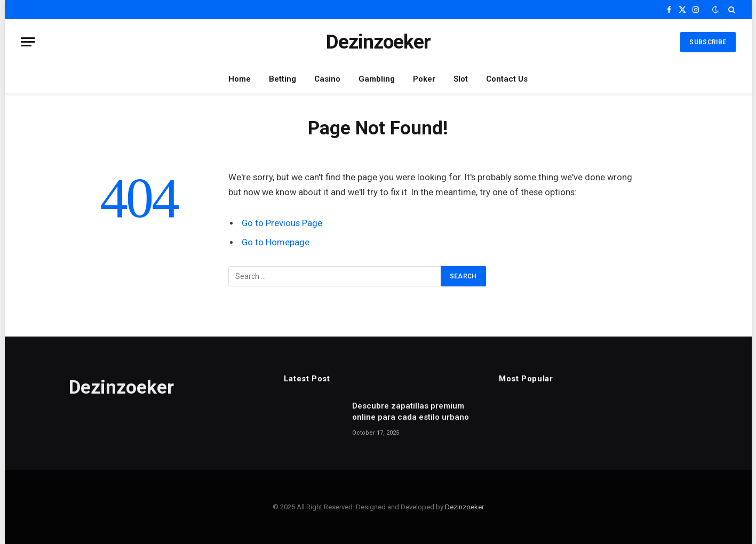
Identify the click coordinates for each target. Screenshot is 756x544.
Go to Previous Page (282, 223)
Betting (282, 79)
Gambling (377, 79)
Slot (461, 79)
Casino (327, 79)
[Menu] (28, 42)
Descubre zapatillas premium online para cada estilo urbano (411, 411)
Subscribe (708, 42)
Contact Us (507, 79)
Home (240, 79)
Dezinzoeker (464, 507)
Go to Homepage (276, 242)
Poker (424, 79)
